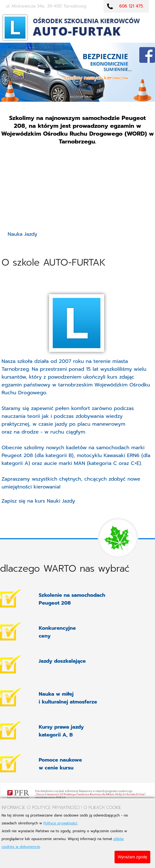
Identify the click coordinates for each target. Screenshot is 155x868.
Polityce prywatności (60, 823)
